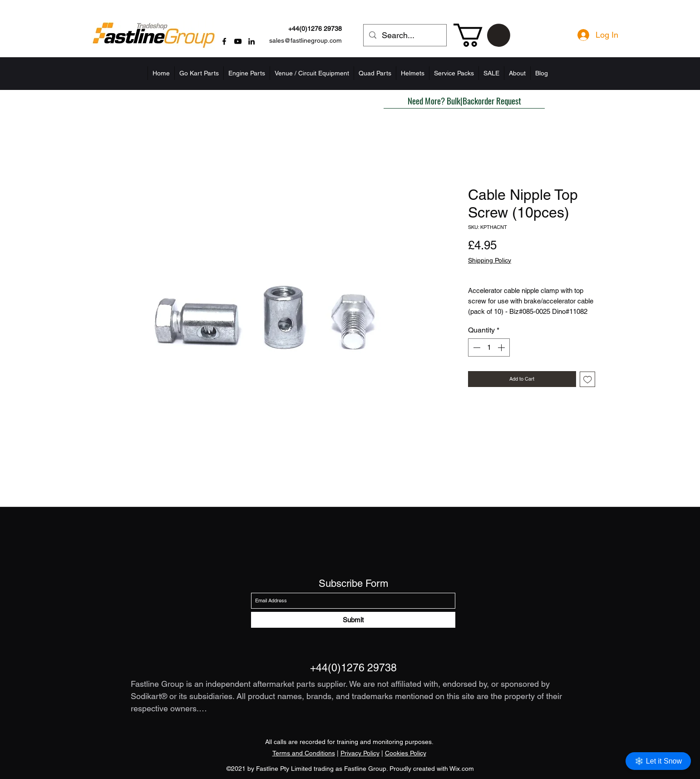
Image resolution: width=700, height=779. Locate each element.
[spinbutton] (489, 347)
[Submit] (353, 620)
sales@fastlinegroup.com (306, 40)
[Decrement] (476, 347)
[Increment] (502, 347)
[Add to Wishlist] (588, 380)
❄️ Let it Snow (658, 761)
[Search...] (404, 35)
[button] (482, 35)
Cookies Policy (406, 753)
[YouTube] (238, 41)
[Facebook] (224, 41)
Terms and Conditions (304, 753)
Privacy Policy (360, 753)
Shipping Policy (490, 260)
